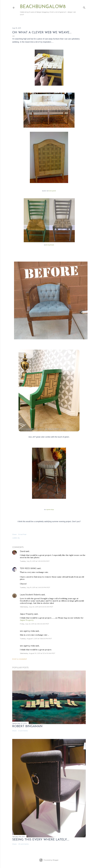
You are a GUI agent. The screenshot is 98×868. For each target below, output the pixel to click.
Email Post (22, 534)
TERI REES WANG (28, 568)
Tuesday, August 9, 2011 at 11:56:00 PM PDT (36, 639)
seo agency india (27, 631)
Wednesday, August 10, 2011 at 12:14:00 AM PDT (38, 653)
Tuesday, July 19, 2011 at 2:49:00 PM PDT (35, 587)
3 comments (23, 731)
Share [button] (14, 534)
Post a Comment (20, 659)
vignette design (50, 510)
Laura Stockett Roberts (31, 595)
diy (19, 538)
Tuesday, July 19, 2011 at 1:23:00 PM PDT (35, 561)
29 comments (23, 844)
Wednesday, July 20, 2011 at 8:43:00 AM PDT (36, 607)
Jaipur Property (27, 614)
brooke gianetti (52, 191)
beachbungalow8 (43, 7)
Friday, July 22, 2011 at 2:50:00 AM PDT (34, 624)
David (22, 551)
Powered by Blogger (49, 860)
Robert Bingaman (27, 726)
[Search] (84, 7)
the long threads (50, 245)
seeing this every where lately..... (41, 840)
